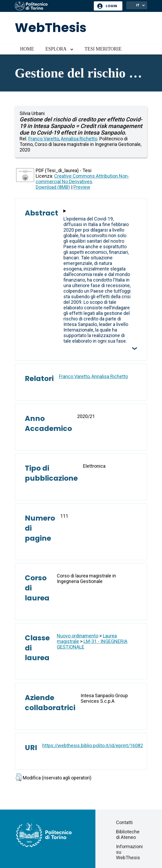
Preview (82, 187)
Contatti (124, 822)
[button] (19, 777)
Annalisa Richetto (79, 139)
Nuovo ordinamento (78, 636)
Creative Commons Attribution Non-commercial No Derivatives (82, 179)
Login (111, 6)
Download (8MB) (53, 187)
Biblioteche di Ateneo (128, 834)
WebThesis (51, 28)
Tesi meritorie (103, 49)
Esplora (56, 49)
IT (138, 5)
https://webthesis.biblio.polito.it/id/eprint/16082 (93, 745)
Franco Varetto (44, 139)
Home (27, 49)
